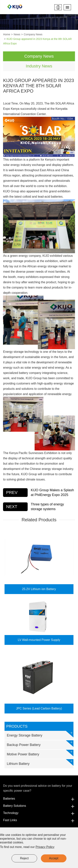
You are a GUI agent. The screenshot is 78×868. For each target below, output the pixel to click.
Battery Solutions (39, 806)
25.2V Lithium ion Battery (39, 589)
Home (7, 34)
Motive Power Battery (40, 753)
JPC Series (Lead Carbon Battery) (39, 708)
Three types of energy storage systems (47, 507)
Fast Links (39, 820)
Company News (33, 34)
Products (17, 726)
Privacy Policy (45, 847)
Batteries (39, 799)
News (17, 34)
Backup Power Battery (40, 744)
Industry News (39, 66)
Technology (39, 813)
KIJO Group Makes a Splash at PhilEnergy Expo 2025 (52, 492)
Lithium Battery (40, 762)
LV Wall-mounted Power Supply (39, 640)
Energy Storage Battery (40, 734)
